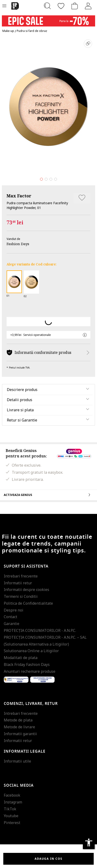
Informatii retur (18, 583)
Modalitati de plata (21, 658)
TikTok (10, 809)
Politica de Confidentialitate (28, 603)
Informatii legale (25, 751)
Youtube (11, 816)
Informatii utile (17, 761)
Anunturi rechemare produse (30, 671)
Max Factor (19, 196)
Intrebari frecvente (21, 576)
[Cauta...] (47, 6)
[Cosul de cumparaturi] (75, 6)
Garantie (12, 624)
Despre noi (14, 610)
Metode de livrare (19, 727)
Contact (10, 617)
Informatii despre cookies (26, 590)
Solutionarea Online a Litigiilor (31, 651)
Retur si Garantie (22, 420)
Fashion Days (18, 244)
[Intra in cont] (88, 6)
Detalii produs (20, 400)
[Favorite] (61, 6)
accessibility (89, 842)
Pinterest (12, 823)
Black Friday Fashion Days (27, 664)
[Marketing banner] (48, 19)
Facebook (12, 795)
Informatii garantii (20, 734)
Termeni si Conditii (21, 596)
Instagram (13, 802)
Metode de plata (18, 720)
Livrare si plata (20, 410)
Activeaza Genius (48, 495)
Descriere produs (22, 390)
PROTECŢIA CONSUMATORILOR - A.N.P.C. (40, 630)
